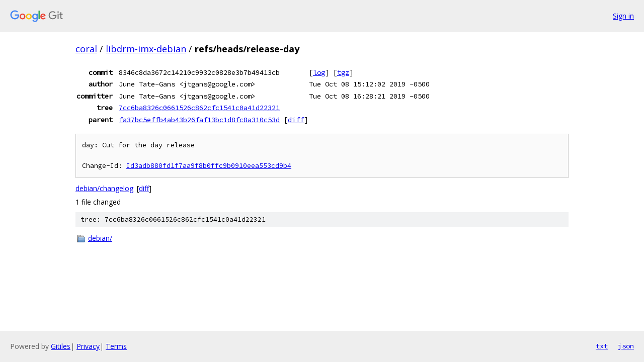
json (626, 346)
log (319, 72)
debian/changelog (104, 188)
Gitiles (61, 346)
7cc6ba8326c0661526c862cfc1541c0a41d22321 (199, 108)
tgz (343, 72)
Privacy (88, 346)
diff (296, 120)
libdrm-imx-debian (146, 49)
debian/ (100, 238)
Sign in (623, 16)
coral (86, 49)
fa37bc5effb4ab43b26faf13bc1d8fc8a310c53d (199, 120)
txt (602, 346)
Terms (116, 346)
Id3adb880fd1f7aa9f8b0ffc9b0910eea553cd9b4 (209, 166)
